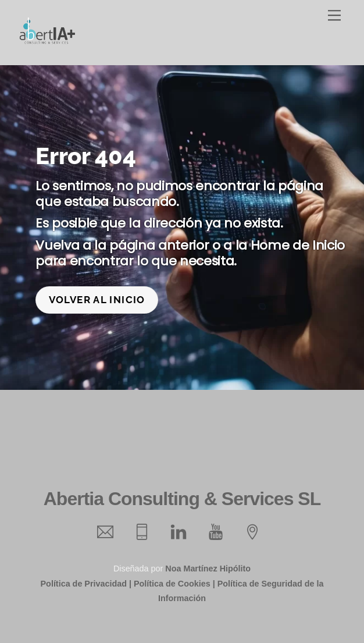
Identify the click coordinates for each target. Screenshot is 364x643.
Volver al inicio (97, 300)
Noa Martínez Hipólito (208, 569)
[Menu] (334, 15)
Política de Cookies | (174, 584)
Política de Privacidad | (86, 584)
